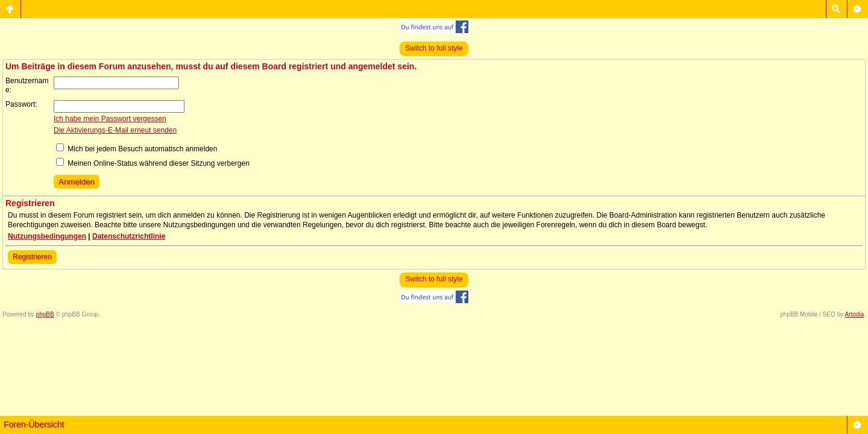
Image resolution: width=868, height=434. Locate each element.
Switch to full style (434, 48)
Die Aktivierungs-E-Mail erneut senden (115, 130)
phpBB (45, 314)
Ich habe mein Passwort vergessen (110, 119)
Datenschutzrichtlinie (129, 236)
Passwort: (21, 104)
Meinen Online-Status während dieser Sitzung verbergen (153, 163)
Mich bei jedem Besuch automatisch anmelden (137, 149)
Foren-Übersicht (34, 424)
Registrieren (32, 257)
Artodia (855, 314)
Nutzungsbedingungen (47, 236)
